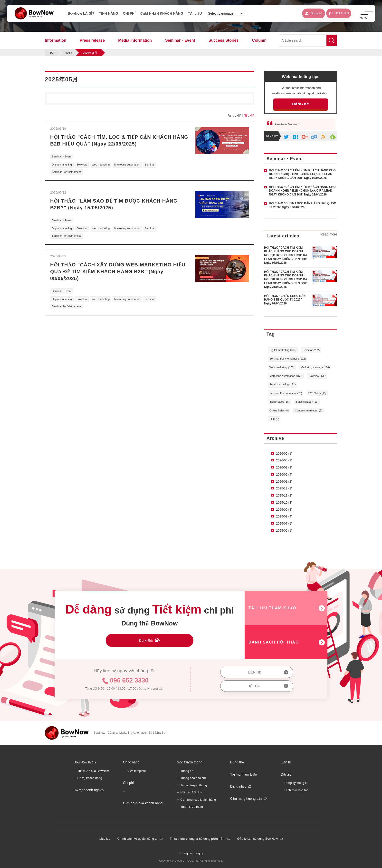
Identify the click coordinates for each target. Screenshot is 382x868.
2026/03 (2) (284, 467)
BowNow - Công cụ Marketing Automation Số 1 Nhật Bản (130, 733)
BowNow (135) (317, 376)
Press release (92, 40)
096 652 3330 (129, 680)
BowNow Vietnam (287, 124)
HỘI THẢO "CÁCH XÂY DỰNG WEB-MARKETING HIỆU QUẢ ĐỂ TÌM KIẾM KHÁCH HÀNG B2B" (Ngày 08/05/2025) (118, 272)
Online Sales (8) (279, 410)
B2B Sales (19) (317, 393)
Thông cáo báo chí (193, 778)
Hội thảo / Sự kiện (192, 792)
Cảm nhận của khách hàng (143, 803)
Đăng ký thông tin (296, 783)
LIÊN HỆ (254, 672)
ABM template (136, 771)
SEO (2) (274, 419)
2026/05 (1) (284, 454)
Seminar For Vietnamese (67, 172)
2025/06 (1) (284, 531)
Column (259, 40)
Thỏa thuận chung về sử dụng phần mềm (198, 839)
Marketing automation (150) (286, 376)
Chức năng (131, 762)
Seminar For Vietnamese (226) (288, 359)
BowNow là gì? (85, 762)
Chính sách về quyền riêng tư (138, 839)
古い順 (249, 115)
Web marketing (101, 165)
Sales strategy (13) (307, 402)
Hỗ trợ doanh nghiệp (89, 790)
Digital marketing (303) (283, 350)
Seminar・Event (180, 40)
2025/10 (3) (284, 502)
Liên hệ (286, 762)
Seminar (150, 165)
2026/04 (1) (284, 460)
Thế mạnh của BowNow (93, 771)
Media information (135, 40)
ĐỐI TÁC (254, 686)
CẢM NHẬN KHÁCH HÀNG (162, 13)
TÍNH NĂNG (109, 13)
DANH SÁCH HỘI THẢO (274, 642)
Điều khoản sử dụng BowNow (258, 839)
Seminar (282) (311, 350)
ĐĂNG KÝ (301, 104)
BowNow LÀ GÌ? (81, 13)
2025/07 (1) (284, 523)
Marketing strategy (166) (315, 367)
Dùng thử (237, 762)
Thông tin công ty (191, 853)
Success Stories (224, 40)
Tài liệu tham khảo (244, 774)
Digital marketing (62, 165)
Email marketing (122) (283, 384)
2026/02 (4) (284, 474)
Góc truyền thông (189, 762)
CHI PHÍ (129, 13)
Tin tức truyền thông (194, 785)
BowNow (82, 165)
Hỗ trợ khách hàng (90, 778)
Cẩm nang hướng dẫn (246, 799)
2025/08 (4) (284, 516)
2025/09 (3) (284, 510)
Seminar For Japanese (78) (286, 393)
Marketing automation (127, 165)
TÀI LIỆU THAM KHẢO (272, 608)
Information (56, 40)
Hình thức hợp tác (296, 790)
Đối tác (286, 774)
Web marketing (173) (282, 367)
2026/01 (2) (284, 482)
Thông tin (187, 771)
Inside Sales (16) (280, 402)
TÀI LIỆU (195, 13)
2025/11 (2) (284, 495)
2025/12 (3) (284, 488)
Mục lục (105, 839)
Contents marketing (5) (309, 410)
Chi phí (128, 783)
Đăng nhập (238, 786)
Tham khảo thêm (192, 807)
